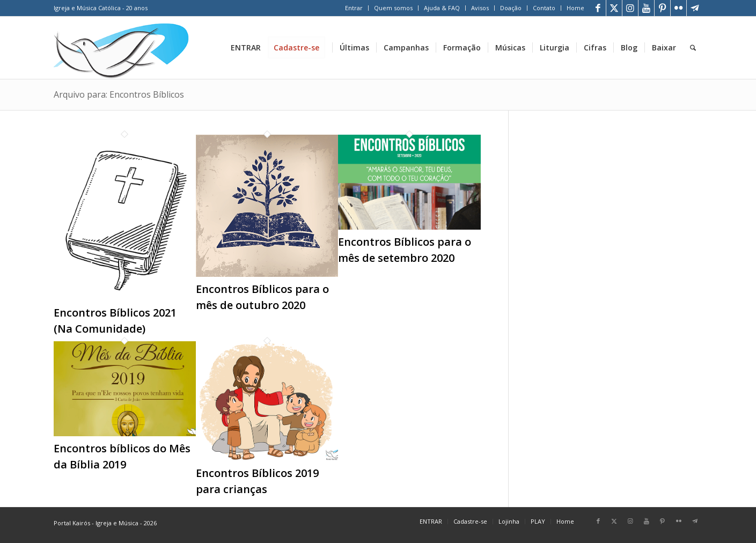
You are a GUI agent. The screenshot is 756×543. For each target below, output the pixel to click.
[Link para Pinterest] (662, 8)
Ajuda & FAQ (442, 8)
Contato (544, 8)
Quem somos (393, 8)
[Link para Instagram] (630, 8)
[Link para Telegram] (695, 8)
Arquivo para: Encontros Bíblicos (119, 94)
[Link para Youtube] (646, 8)
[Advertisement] (619, 193)
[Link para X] (614, 8)
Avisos (480, 8)
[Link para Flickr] (678, 8)
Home (575, 8)
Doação (511, 8)
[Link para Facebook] (598, 8)
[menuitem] (354, 8)
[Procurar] (693, 48)
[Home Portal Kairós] (122, 48)
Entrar (354, 8)
